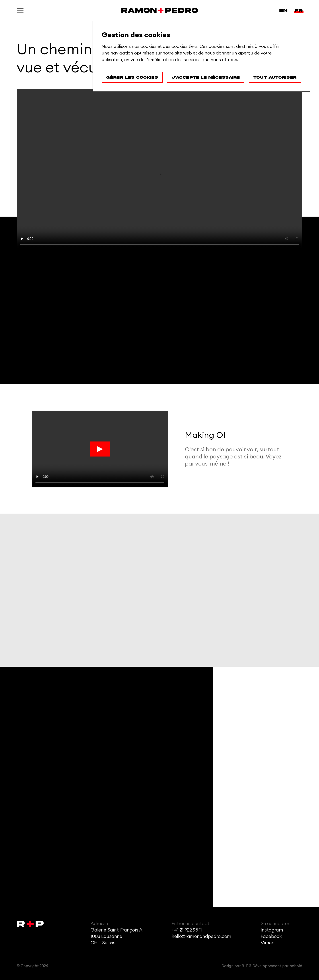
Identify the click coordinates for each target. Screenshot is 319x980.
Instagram (272, 930)
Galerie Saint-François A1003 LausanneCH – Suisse (117, 936)
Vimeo (268, 943)
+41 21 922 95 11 (187, 930)
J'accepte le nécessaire (206, 77)
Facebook (271, 936)
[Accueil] (160, 10)
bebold (296, 966)
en (283, 11)
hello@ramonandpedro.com (201, 936)
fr (299, 11)
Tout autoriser (275, 77)
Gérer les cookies (132, 77)
